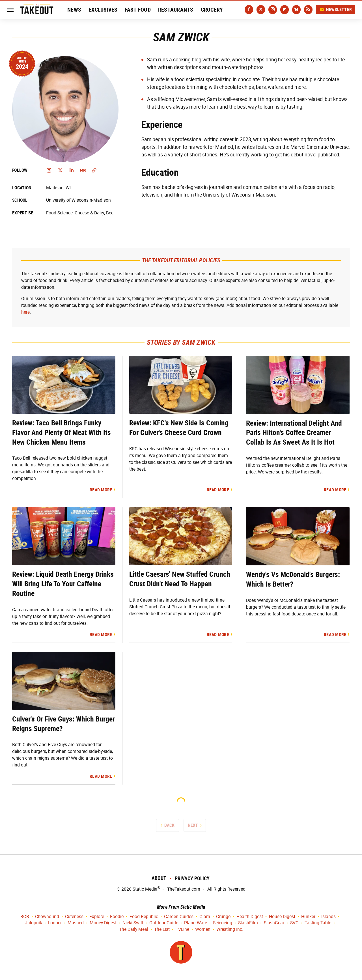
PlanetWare (196, 923)
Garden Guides (179, 917)
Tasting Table (318, 923)
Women (203, 930)
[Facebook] (249, 10)
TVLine (182, 930)
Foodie (117, 917)
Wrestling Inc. (230, 930)
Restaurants (176, 10)
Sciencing (223, 923)
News (74, 10)
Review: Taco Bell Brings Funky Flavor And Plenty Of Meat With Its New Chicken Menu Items (62, 432)
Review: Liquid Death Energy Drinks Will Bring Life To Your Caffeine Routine (63, 584)
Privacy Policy (192, 878)
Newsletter (336, 9)
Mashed (76, 923)
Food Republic (144, 917)
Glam (205, 917)
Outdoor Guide (164, 923)
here (25, 312)
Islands (328, 917)
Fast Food (138, 10)
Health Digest (250, 917)
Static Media (145, 889)
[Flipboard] (285, 10)
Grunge (223, 917)
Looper (55, 923)
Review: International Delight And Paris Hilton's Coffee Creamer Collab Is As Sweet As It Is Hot (294, 433)
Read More (101, 490)
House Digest (282, 917)
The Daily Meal (134, 930)
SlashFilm (248, 923)
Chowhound (47, 917)
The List (162, 930)
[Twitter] (261, 10)
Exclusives (103, 10)
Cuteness (74, 917)
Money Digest (103, 923)
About (159, 878)
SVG (294, 923)
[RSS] (308, 10)
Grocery (212, 10)
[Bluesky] (296, 10)
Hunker (308, 917)
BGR (25, 917)
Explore (97, 917)
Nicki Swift (133, 923)
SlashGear (274, 923)
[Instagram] (273, 10)
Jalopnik (34, 923)
